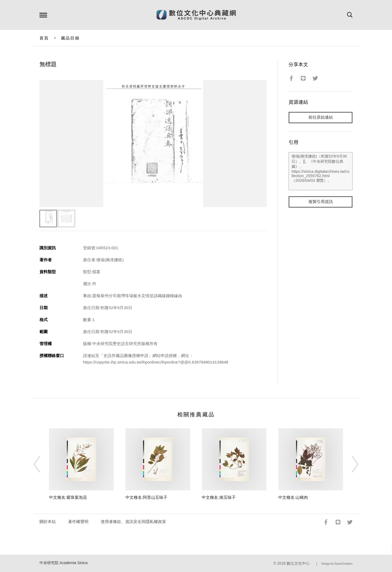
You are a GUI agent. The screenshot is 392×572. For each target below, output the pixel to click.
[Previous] (42, 464)
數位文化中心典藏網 (196, 15)
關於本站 (48, 522)
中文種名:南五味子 (219, 497)
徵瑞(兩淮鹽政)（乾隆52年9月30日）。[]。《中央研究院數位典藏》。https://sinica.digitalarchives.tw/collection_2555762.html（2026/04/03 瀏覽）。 (321, 171)
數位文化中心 (298, 563)
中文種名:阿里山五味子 (146, 497)
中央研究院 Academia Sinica (64, 563)
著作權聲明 (78, 522)
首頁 (44, 38)
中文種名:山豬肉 (293, 497)
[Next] (350, 464)
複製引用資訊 (321, 202)
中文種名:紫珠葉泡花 (68, 497)
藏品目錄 (70, 38)
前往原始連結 (321, 117)
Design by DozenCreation (337, 564)
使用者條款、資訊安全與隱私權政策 (133, 522)
